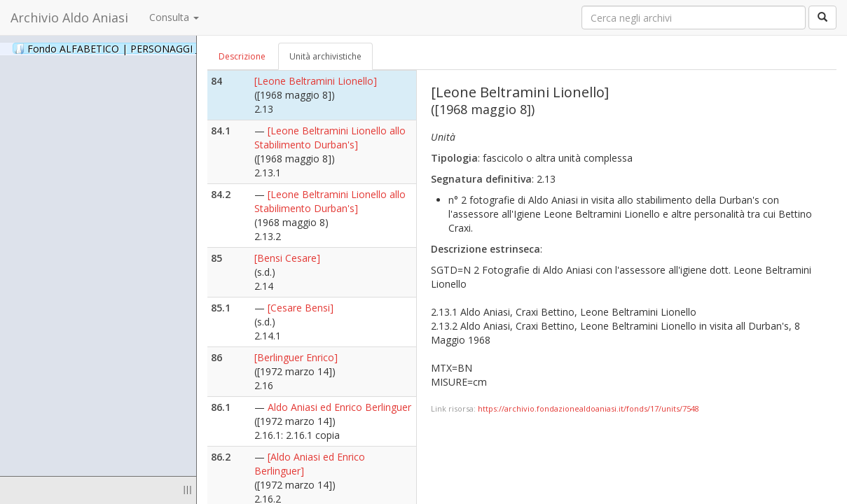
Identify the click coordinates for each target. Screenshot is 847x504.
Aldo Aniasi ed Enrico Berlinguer (339, 407)
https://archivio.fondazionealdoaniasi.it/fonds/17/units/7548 (588, 408)
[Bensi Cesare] (287, 258)
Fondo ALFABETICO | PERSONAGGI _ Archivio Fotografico (170, 48)
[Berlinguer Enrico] (296, 357)
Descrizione (242, 56)
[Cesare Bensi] (301, 308)
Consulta (174, 17)
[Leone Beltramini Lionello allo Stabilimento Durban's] (330, 138)
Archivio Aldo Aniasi (69, 17)
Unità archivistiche (325, 56)
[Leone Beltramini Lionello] (316, 81)
